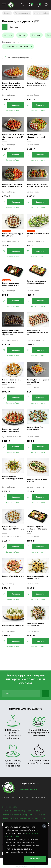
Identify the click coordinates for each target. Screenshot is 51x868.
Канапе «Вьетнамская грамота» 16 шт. (12, 381)
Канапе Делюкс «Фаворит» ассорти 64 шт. (36, 137)
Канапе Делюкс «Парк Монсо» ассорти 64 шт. (12, 185)
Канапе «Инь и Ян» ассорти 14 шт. (35, 428)
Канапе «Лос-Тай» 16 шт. (13, 576)
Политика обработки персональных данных (22, 811)
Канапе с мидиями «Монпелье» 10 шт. (11, 284)
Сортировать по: (10, 42)
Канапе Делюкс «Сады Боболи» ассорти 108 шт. (37, 185)
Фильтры (14, 27)
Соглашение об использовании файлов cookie (23, 819)
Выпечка (36, 35)
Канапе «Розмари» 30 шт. (13, 625)
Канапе (22, 35)
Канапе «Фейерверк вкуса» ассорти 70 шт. (36, 84)
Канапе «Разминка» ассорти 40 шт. (35, 624)
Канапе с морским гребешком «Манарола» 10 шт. (37, 529)
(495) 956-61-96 (27, 784)
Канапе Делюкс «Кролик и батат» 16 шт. (38, 381)
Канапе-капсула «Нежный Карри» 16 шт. (13, 477)
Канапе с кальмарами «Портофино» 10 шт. (36, 282)
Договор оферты (10, 807)
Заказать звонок (28, 789)
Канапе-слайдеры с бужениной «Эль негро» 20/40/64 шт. (13, 332)
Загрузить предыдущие (18, 57)
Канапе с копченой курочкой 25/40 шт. (11, 430)
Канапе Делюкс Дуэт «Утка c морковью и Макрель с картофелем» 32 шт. (13, 86)
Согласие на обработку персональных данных (23, 815)
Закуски (8, 35)
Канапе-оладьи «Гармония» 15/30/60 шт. (13, 528)
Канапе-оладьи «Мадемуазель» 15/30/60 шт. (37, 332)
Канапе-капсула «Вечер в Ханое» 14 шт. (37, 577)
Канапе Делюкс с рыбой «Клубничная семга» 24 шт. (13, 137)
